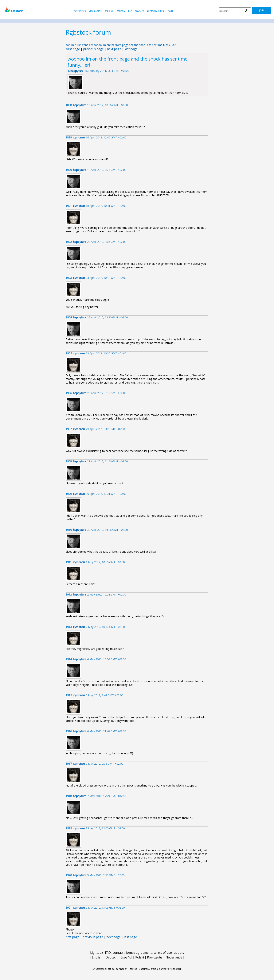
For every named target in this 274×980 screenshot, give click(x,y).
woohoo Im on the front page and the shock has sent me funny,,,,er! (134, 45)
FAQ (130, 11)
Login (170, 11)
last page (131, 49)
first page (73, 49)
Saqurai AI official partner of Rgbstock (160, 969)
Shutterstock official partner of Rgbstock (115, 969)
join (262, 10)
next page (114, 49)
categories (80, 11)
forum (70, 45)
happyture (77, 71)
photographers (155, 11)
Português (155, 957)
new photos (95, 11)
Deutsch (112, 957)
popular (109, 11)
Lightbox (97, 953)
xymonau (79, 137)
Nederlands (174, 957)
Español (126, 957)
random (121, 11)
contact (140, 11)
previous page (93, 49)
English (97, 957)
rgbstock (13, 11)
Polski (140, 957)
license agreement (139, 953)
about (178, 953)
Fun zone (83, 45)
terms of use (163, 953)
